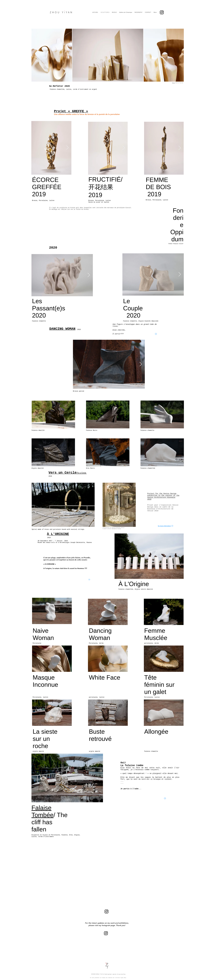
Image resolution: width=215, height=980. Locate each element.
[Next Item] (67, 148)
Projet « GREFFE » (71, 111)
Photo (174, 83)
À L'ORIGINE (58, 534)
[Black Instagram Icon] (162, 12)
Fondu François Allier (176, 244)
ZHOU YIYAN (99, 974)
